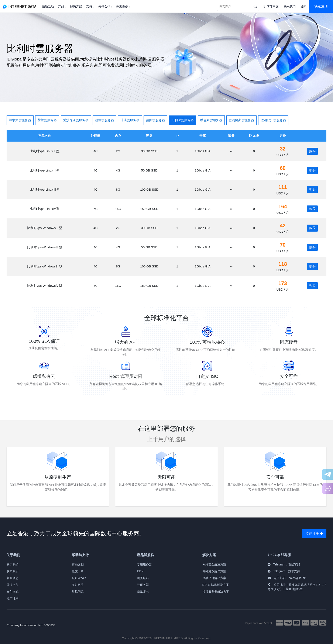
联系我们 (13, 571)
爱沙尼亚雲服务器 (76, 120)
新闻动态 (13, 578)
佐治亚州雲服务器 (273, 120)
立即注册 (314, 534)
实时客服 (78, 585)
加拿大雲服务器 (20, 120)
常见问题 (78, 592)
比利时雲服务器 (183, 120)
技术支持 (294, 571)
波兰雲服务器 (104, 120)
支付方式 (13, 592)
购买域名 (143, 578)
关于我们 (13, 564)
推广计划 (13, 598)
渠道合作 (13, 585)
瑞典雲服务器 (130, 120)
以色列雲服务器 (211, 120)
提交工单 (78, 571)
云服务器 (143, 585)
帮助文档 (78, 564)
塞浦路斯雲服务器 (241, 120)
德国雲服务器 (155, 120)
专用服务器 (144, 564)
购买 (312, 151)
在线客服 (294, 564)
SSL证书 (143, 592)
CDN (140, 571)
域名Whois (79, 578)
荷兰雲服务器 (47, 120)
